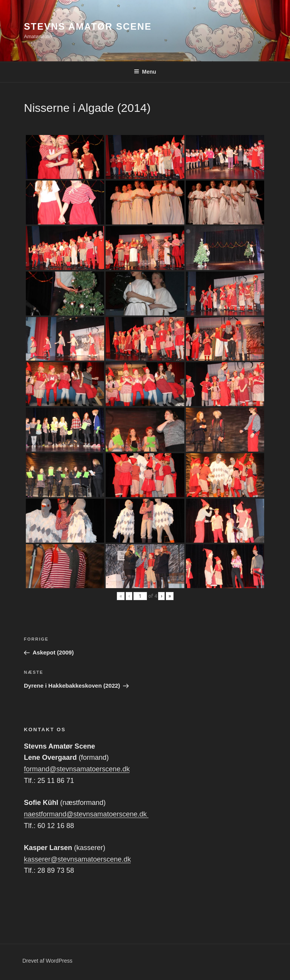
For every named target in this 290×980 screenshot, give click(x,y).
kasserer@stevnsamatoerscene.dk (77, 859)
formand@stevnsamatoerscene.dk (77, 769)
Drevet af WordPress (47, 961)
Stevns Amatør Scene (88, 26)
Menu (145, 72)
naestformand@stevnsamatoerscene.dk (86, 814)
